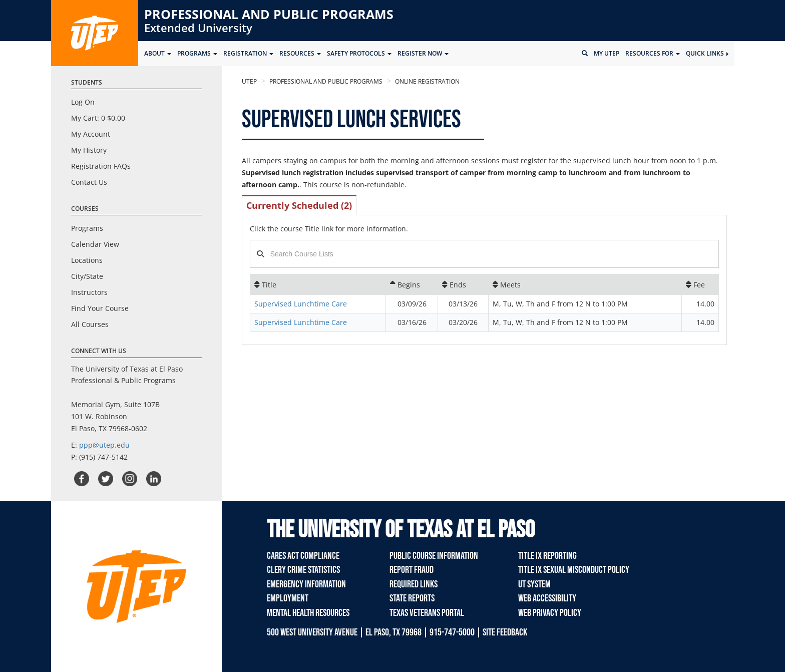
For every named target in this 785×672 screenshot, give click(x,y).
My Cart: (98, 118)
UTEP (249, 81)
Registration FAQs (101, 166)
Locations (87, 260)
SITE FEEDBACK (505, 632)
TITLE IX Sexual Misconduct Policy (574, 570)
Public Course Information (434, 556)
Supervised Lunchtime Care (301, 304)
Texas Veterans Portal (427, 613)
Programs (87, 228)
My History (89, 150)
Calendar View (95, 244)
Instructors (89, 292)
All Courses (90, 324)
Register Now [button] (423, 53)
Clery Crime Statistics (303, 570)
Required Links (414, 584)
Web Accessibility (547, 598)
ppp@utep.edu (104, 445)
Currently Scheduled (299, 205)
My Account (91, 134)
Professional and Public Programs (269, 14)
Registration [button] (248, 53)
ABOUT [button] (158, 53)
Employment (288, 598)
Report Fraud (412, 570)
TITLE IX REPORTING (547, 556)
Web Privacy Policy (550, 613)
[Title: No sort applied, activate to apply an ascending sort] (318, 284)
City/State (87, 276)
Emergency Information (306, 584)
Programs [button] (197, 53)
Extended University (198, 28)
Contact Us (89, 182)
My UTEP (607, 53)
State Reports (412, 598)
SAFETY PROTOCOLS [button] (359, 53)
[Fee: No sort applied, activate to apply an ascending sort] (700, 284)
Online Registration (427, 81)
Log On (83, 102)
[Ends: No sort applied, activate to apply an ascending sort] (463, 284)
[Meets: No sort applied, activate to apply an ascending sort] (585, 284)
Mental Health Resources (308, 613)
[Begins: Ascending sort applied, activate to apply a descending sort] (412, 284)
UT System (534, 584)
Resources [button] (300, 53)
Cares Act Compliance (303, 556)
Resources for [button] (653, 53)
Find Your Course (100, 308)
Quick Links (707, 53)
